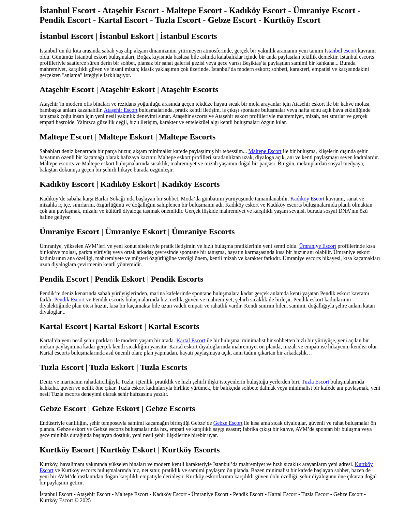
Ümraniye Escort (318, 246)
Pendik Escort (69, 300)
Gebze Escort (228, 423)
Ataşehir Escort (121, 110)
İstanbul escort (341, 51)
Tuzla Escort (316, 382)
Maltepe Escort (265, 151)
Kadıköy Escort (307, 199)
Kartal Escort (191, 340)
